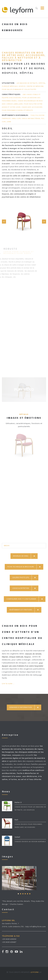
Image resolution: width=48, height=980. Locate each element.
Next (44, 222)
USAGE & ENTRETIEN (24, 588)
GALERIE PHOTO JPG (24, 578)
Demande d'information (24, 707)
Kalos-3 (18, 802)
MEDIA (7, 546)
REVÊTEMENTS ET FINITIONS (24, 610)
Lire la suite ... (8, 683)
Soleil (17, 837)
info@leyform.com (38, 927)
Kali (17, 820)
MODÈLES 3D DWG (24, 556)
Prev (4, 222)
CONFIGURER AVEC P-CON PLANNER (25, 599)
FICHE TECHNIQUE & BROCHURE (24, 567)
